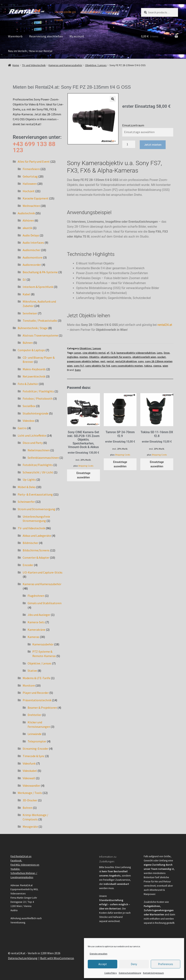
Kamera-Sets (36, 622)
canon (77, 353)
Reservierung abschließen (46, 36)
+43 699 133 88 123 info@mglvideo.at (77, 12)
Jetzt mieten (153, 145)
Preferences (166, 964)
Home (16, 65)
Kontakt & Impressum (153, 973)
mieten (84, 357)
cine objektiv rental (94, 353)
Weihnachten (31, 206)
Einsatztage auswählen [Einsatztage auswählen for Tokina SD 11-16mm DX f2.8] (157, 464)
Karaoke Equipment (36, 198)
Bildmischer (30, 543)
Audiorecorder (32, 265)
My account (77, 36)
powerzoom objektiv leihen (83, 361)
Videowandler (31, 786)
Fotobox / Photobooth (38, 398)
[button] (113, 99)
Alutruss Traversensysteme (40, 335)
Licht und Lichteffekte (32, 435)
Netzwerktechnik (34, 376)
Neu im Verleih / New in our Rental (30, 51)
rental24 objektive (126, 361)
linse (167, 353)
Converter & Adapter (36, 557)
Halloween (30, 184)
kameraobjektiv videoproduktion (136, 353)
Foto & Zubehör (28, 384)
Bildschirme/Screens (36, 550)
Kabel (26, 294)
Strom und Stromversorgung (36, 509)
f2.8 (113, 353)
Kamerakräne (36, 630)
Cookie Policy (111, 973)
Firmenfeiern (31, 169)
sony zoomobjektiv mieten (127, 366)
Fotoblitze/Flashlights (38, 465)
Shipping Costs (86, 466)
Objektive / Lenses (96, 65)
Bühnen (28, 343)
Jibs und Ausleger (39, 615)
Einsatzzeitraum (133, 125)
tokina (148, 366)
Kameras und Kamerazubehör (65, 65)
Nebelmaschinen (39, 450)
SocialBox (29, 406)
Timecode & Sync (34, 756)
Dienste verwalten (99, 954)
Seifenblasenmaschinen (43, 458)
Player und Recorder (36, 693)
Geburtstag (30, 176)
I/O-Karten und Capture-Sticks (43, 572)
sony (141, 361)
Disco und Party (33, 443)
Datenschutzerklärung (130, 973)
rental (110, 361)
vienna (157, 366)
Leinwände (35, 734)
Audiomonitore (33, 257)
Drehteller (34, 715)
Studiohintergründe (36, 413)
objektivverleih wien (144, 357)
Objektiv (94, 357)
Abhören (28, 220)
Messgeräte (30, 827)
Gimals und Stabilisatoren (45, 603)
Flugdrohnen (36, 596)
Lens (160, 353)
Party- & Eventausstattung (35, 494)
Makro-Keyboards (34, 369)
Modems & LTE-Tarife (36, 678)
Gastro (22, 428)
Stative (32, 671)
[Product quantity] (129, 144)
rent (103, 361)
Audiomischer (32, 250)
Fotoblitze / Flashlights (38, 391)
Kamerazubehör (43, 644)
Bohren (28, 808)
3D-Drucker (30, 800)
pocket (162, 357)
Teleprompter (37, 741)
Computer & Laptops (31, 350)
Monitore (29, 685)
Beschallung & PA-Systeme (40, 272)
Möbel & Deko (27, 487)
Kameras (33, 637)
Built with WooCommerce (57, 958)
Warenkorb (15, 36)
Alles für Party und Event (34, 161)
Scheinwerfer (26, 502)
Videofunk (29, 763)
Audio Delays (31, 235)
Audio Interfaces (33, 243)
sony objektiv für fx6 (98, 366)
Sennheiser (30, 313)
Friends (59, 20)
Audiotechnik (26, 213)
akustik (27, 228)
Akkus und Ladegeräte (37, 536)
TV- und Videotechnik (34, 65)
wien (165, 366)
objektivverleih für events (116, 357)
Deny (134, 964)
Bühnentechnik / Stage (33, 328)
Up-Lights (29, 480)
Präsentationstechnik (37, 700)
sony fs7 (79, 366)
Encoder (28, 565)
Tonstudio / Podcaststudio (40, 321)
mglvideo (73, 357)
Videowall (29, 778)
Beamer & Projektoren (42, 708)
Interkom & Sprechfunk (38, 287)
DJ (24, 280)
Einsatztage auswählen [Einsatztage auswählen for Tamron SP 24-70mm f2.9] (120, 464)
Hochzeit (29, 191)
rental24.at (165, 325)
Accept (103, 964)
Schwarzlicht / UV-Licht (38, 472)
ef (108, 353)
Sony (78, 370)
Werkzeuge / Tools (30, 793)
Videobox (29, 421)
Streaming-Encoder (36, 749)
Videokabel (30, 771)
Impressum (112, 12)
